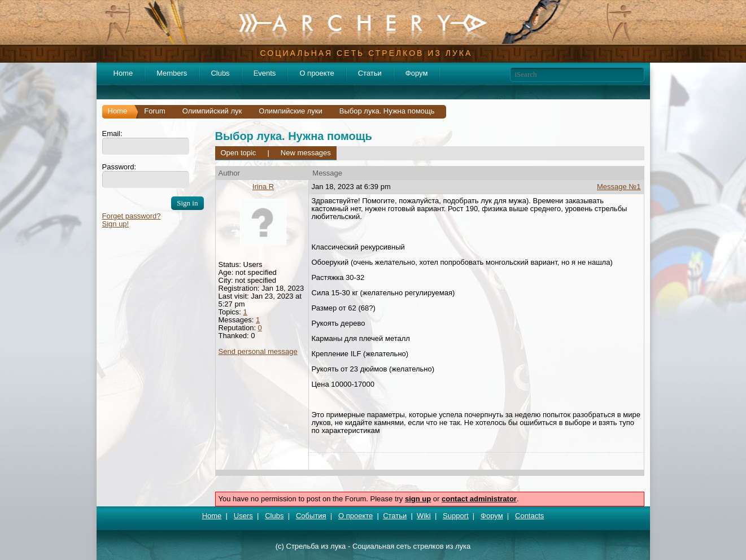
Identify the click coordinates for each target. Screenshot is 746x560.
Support (456, 516)
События (311, 516)
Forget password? (132, 216)
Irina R (263, 187)
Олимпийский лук (212, 111)
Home (123, 73)
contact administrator (479, 499)
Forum (155, 111)
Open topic (239, 153)
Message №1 (619, 187)
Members (172, 73)
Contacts (529, 516)
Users (243, 516)
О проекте (317, 73)
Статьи (370, 73)
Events (265, 73)
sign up (418, 499)
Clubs (220, 73)
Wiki (424, 516)
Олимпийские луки (291, 111)
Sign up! (116, 224)
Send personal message (258, 351)
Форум (417, 73)
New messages (306, 153)
